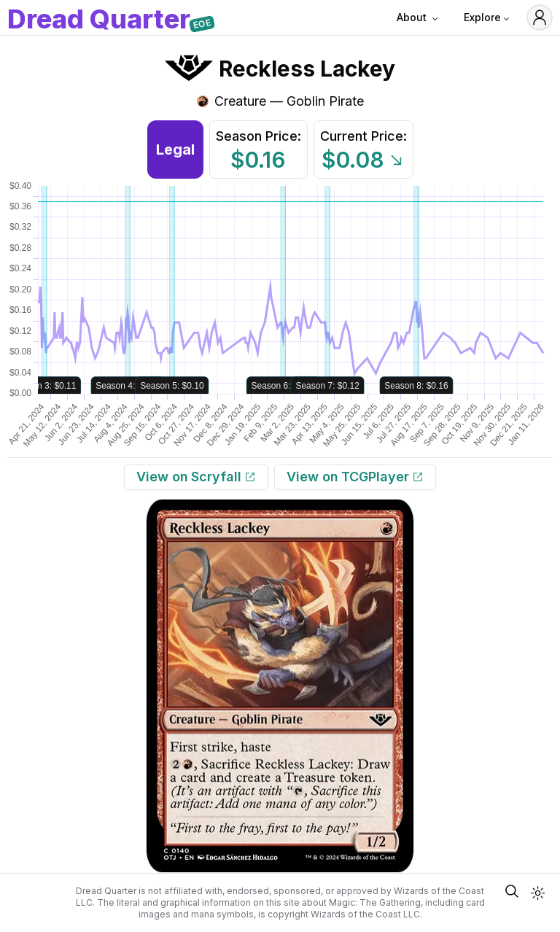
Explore (488, 18)
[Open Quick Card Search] (512, 891)
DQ (99, 20)
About (419, 18)
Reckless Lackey (307, 69)
